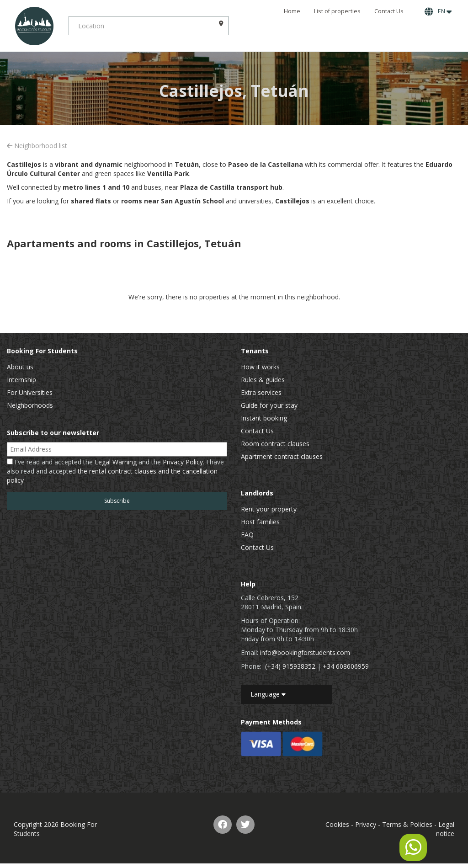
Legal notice (445, 829)
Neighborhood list (37, 146)
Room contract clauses (275, 444)
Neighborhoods (30, 405)
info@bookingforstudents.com (305, 652)
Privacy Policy (183, 462)
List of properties (337, 11)
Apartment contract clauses (282, 456)
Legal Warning (116, 462)
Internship (21, 380)
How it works (260, 367)
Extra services (261, 392)
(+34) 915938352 (290, 666)
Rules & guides (263, 380)
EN (438, 11)
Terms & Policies (407, 824)
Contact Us (389, 11)
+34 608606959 (346, 666)
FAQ (247, 535)
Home (292, 11)
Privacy (366, 824)
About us (20, 367)
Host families (260, 522)
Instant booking (264, 418)
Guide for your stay (269, 405)
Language (268, 694)
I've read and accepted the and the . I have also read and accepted (115, 471)
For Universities (30, 392)
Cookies (337, 824)
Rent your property (269, 509)
